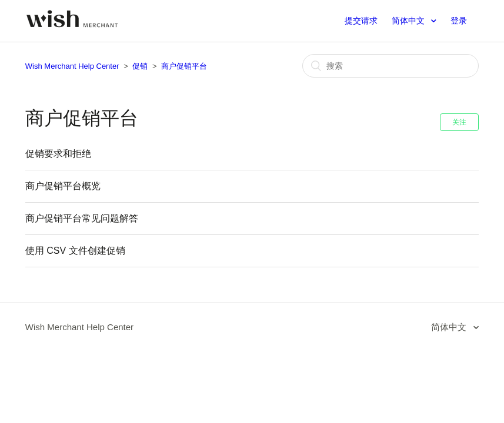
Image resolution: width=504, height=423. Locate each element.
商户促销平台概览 (63, 186)
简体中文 (409, 21)
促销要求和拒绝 (58, 154)
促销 (140, 66)
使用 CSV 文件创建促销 (75, 251)
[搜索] (390, 66)
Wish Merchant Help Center (72, 66)
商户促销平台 (184, 66)
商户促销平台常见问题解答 (82, 218)
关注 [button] (459, 122)
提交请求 (361, 21)
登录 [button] (459, 21)
